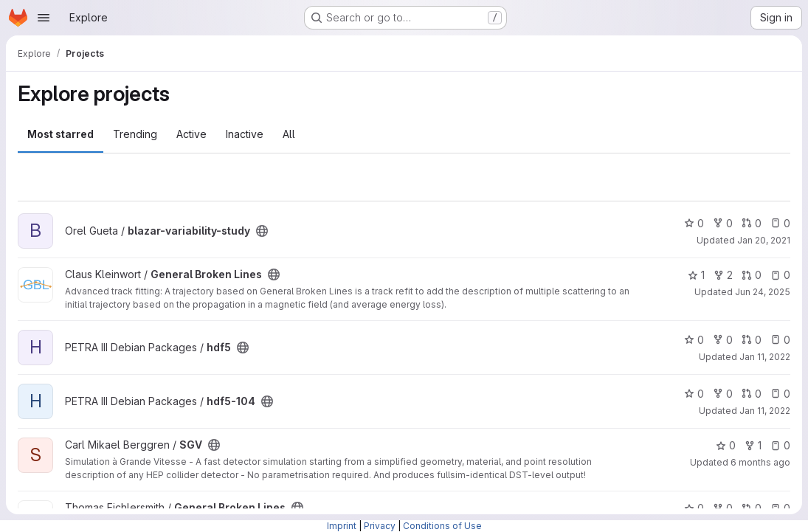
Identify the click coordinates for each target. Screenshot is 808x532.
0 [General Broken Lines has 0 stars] (694, 508)
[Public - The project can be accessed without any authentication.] (262, 231)
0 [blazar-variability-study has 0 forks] (723, 223)
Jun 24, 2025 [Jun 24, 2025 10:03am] (763, 292)
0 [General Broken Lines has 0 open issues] (780, 275)
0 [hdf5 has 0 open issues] (780, 340)
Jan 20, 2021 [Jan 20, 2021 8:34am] (764, 240)
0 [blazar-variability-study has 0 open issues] (780, 223)
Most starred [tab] (61, 134)
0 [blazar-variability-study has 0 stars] (694, 223)
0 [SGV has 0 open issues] (780, 445)
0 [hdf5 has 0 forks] (723, 340)
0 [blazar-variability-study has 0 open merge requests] (752, 223)
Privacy (380, 526)
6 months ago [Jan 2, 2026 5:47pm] (760, 462)
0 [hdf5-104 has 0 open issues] (780, 394)
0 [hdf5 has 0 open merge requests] (752, 340)
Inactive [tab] (245, 134)
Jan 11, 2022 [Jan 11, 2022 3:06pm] (765, 411)
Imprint (342, 526)
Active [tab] (191, 134)
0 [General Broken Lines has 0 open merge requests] (752, 275)
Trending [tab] (135, 134)
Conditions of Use (442, 526)
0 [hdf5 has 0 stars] (694, 340)
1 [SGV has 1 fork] (753, 445)
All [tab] (289, 134)
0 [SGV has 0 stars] (726, 445)
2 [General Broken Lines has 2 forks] (723, 275)
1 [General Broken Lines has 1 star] (696, 275)
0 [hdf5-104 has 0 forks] (723, 394)
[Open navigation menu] (44, 18)
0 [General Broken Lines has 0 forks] (723, 508)
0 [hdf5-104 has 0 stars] (694, 394)
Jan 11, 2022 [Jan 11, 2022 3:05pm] (765, 357)
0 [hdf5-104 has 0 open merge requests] (752, 394)
